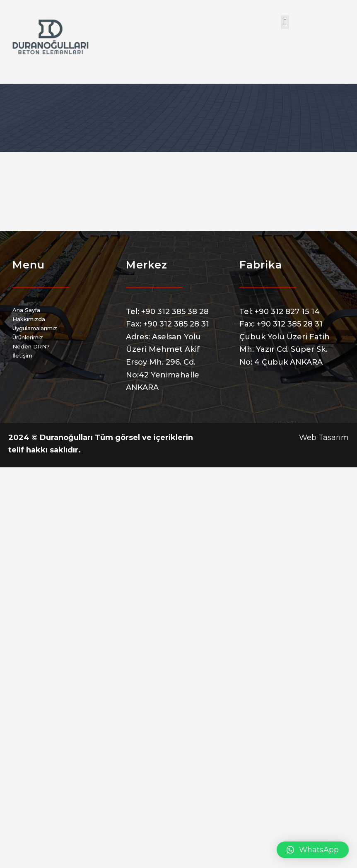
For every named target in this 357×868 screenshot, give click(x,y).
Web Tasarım (324, 438)
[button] (285, 22)
